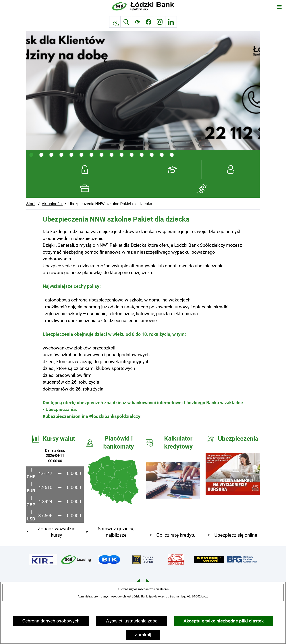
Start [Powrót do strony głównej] (31, 204)
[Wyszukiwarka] (126, 22)
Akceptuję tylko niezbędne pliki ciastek (224, 621)
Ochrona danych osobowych (51, 621)
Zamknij (143, 635)
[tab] (31, 155)
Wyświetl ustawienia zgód (132, 621)
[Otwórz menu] (279, 7)
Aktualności (52, 204)
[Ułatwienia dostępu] (137, 22)
